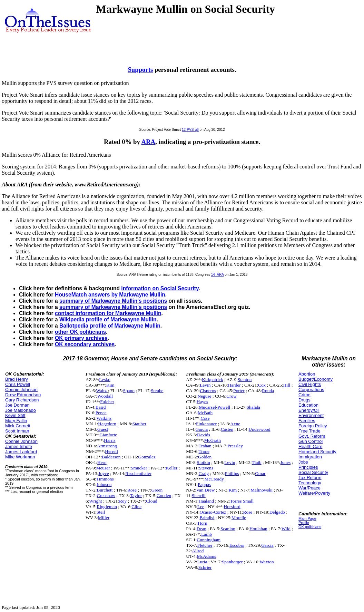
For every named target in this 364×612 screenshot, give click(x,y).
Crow (232, 396)
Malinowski (262, 490)
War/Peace (309, 488)
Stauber (139, 424)
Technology (310, 483)
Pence (101, 413)
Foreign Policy (313, 426)
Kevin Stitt (15, 415)
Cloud (152, 501)
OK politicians (310, 527)
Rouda (268, 391)
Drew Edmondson (23, 395)
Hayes (202, 402)
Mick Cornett (18, 426)
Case (205, 418)
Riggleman (107, 507)
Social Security (313, 472)
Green (157, 490)
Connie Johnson (21, 390)
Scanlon (228, 529)
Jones (285, 462)
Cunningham (209, 540)
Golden (205, 457)
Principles (308, 467)
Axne (235, 424)
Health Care (310, 446)
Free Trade (309, 431)
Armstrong (107, 446)
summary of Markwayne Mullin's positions (113, 301)
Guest (103, 429)
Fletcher (205, 545)
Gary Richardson (22, 400)
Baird (101, 407)
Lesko (105, 380)
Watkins (104, 418)
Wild (286, 529)
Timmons (105, 479)
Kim (110, 385)
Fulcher (107, 402)
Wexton (267, 562)
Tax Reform (310, 478)
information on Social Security (160, 288)
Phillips (232, 473)
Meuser (103, 468)
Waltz (102, 391)
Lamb (206, 534)
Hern (102, 462)
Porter (239, 391)
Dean (201, 529)
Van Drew (206, 490)
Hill (287, 385)
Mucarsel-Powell (214, 407)
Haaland (206, 501)
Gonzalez (147, 457)
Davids (204, 435)
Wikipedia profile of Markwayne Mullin (108, 319)
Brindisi (207, 518)
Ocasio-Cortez (213, 512)
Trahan (205, 446)
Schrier (205, 567)
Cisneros (208, 391)
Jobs (303, 462)
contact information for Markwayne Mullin (108, 313)
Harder (234, 385)
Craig (204, 473)
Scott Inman (17, 431)
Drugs (304, 400)
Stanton (245, 380)
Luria (202, 562)
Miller (104, 518)
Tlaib (257, 462)
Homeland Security (317, 452)
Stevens (206, 468)
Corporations (311, 390)
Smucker (139, 468)
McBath (205, 413)
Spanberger (232, 562)
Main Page (307, 518)
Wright (95, 501)
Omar (260, 473)
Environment (311, 415)
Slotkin (203, 462)
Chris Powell (18, 384)
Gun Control (311, 441)
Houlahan (258, 529)
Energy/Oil (309, 410)
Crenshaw (106, 496)
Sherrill (199, 496)
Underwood (260, 429)
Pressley (235, 446)
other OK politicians (80, 332)
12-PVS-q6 (190, 130)
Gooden (164, 496)
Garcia (202, 429)
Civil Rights (310, 384)
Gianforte (108, 435)
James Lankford (21, 452)
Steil (101, 512)
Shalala (253, 407)
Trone (204, 451)
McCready (214, 479)
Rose (132, 490)
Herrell (111, 451)
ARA (148, 142)
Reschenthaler (138, 473)
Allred (198, 551)
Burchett (105, 490)
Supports (140, 70)
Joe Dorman (17, 405)
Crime (304, 395)
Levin (205, 385)
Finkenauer (206, 424)
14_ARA (218, 275)
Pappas (204, 484)
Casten (227, 429)
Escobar (237, 545)
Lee (201, 507)
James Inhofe (19, 446)
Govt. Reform (312, 436)
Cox (262, 385)
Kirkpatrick (212, 380)
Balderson (111, 457)
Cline (136, 507)
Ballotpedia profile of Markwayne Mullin (110, 326)
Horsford (232, 507)
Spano (129, 391)
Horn (202, 523)
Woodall (105, 396)
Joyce (104, 473)
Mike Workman (20, 457)
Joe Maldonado (21, 410)
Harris (110, 440)
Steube (157, 391)
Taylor (136, 496)
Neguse (205, 396)
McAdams (207, 556)
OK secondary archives (85, 344)
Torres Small (242, 501)
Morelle (239, 518)
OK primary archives (81, 338)
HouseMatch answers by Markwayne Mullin (110, 295)
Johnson (104, 484)
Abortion (307, 374)
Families (307, 421)
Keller (172, 468)
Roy (123, 501)
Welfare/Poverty (314, 493)
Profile (304, 523)
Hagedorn (107, 424)
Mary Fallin (16, 421)
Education (308, 405)
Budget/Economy (316, 379)
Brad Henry (17, 379)
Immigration (310, 457)
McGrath (213, 440)
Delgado (277, 512)
